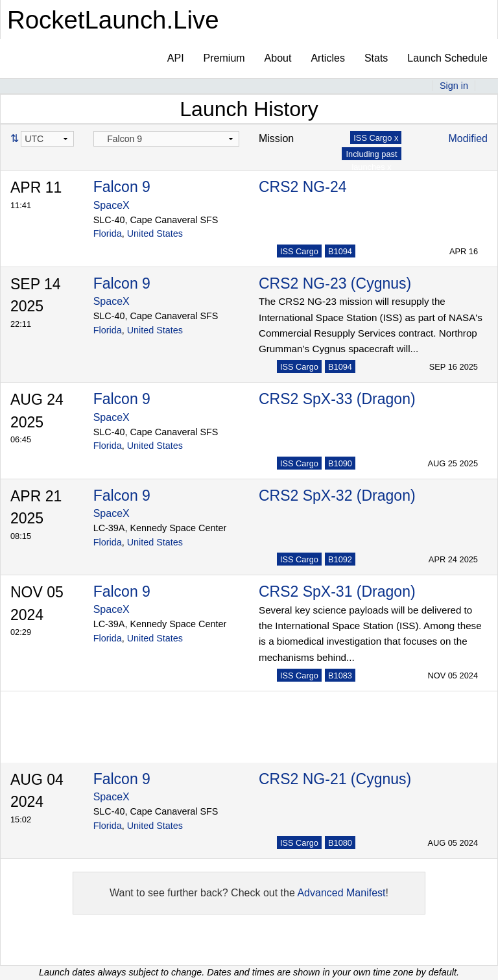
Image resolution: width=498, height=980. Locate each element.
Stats (376, 58)
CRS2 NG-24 (302, 187)
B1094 (340, 251)
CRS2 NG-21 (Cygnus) (335, 779)
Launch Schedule (447, 58)
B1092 (340, 559)
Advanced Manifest (341, 893)
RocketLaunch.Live (113, 20)
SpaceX (112, 205)
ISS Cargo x (376, 138)
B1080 (340, 843)
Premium (224, 58)
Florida (108, 233)
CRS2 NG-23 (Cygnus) (335, 283)
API (176, 58)
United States (155, 233)
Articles (327, 58)
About (278, 58)
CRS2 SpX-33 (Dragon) (337, 399)
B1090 (340, 463)
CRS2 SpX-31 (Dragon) (337, 592)
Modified (468, 138)
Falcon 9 (122, 187)
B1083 (340, 675)
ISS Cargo (299, 251)
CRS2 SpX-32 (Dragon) (337, 496)
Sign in (454, 86)
